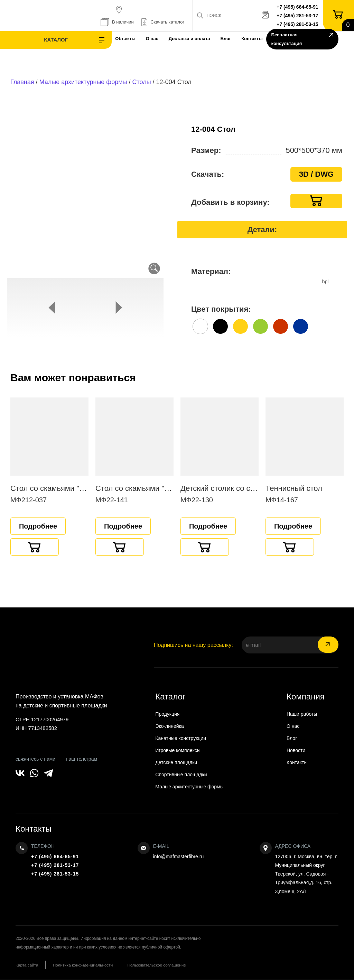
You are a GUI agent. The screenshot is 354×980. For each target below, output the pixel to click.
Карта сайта (27, 965)
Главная (22, 82)
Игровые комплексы (178, 750)
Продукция (167, 714)
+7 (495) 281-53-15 (299, 24)
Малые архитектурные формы (83, 82)
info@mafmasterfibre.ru (178, 857)
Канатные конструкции (181, 738)
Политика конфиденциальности (87, 965)
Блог (198, 39)
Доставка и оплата (160, 39)
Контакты (226, 39)
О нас (120, 39)
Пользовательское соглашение (165, 965)
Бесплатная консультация (301, 40)
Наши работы (302, 714)
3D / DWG (316, 174)
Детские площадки (176, 762)
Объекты (91, 39)
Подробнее (38, 526)
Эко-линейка (169, 726)
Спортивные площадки (181, 775)
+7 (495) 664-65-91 (299, 7)
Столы (142, 82)
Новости (296, 750)
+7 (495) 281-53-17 (299, 16)
